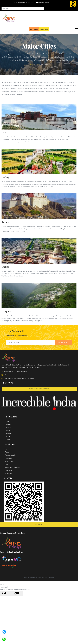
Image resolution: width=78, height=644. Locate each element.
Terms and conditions (13, 467)
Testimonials (10, 461)
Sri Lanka (9, 434)
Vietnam (9, 424)
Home (32, 64)
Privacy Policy (10, 474)
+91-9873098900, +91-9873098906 (25, 2)
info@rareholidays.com (44, 2)
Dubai (8, 440)
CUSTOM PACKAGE (44, 29)
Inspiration (9, 458)
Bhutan (9, 427)
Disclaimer (9, 470)
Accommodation (11, 455)
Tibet (37, 64)
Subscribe (63, 342)
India (8, 421)
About (7, 452)
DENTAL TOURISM (34, 29)
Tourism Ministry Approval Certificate (39, 389)
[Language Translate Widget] (23, 8)
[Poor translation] (17, 594)
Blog (7, 464)
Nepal (8, 431)
